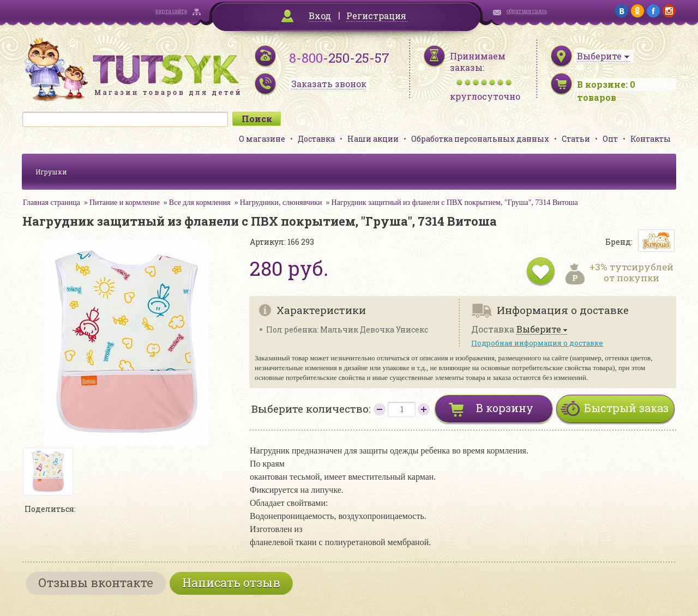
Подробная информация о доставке (537, 343)
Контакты (651, 139)
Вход (320, 16)
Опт (610, 139)
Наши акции (373, 139)
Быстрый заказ (626, 408)
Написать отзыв (231, 582)
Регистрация (376, 16)
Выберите (539, 330)
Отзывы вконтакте (96, 582)
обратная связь (527, 11)
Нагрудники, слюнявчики (281, 203)
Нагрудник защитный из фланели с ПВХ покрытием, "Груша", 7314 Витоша (455, 203)
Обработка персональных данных (480, 139)
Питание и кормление (125, 203)
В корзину (505, 408)
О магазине (262, 139)
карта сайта (171, 11)
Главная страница (52, 203)
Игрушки (51, 172)
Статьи (576, 139)
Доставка (316, 139)
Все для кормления (200, 203)
